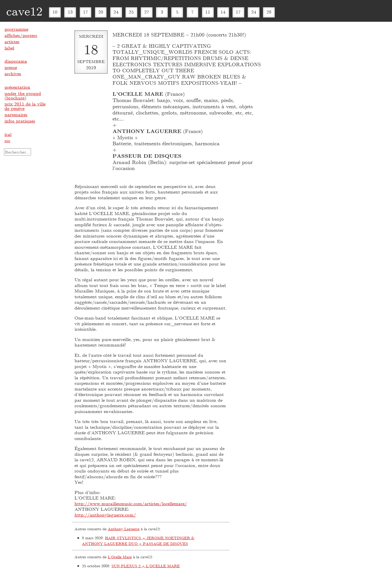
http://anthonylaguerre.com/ (105, 515)
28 (269, 12)
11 (208, 12)
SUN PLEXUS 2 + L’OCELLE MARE (146, 566)
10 (55, 12)
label (9, 48)
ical (8, 134)
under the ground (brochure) (23, 95)
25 (131, 12)
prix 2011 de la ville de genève (25, 106)
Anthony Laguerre (124, 529)
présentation (17, 87)
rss (7, 140)
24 (116, 12)
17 (85, 12)
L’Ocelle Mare (120, 557)
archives (13, 73)
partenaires (16, 114)
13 (70, 12)
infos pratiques (20, 121)
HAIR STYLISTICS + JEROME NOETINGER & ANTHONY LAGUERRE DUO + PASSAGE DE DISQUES (138, 541)
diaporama (16, 61)
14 (223, 12)
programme (16, 29)
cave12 (24, 11)
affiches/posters (21, 35)
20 (101, 12)
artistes (12, 41)
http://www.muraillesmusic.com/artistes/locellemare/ (131, 503)
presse (11, 67)
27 (147, 12)
